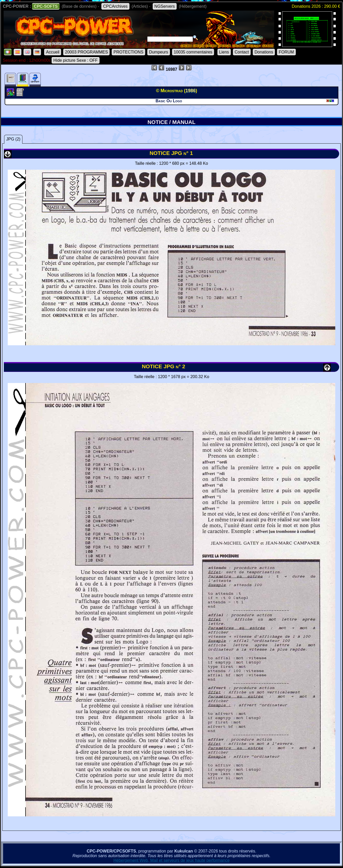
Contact (242, 52)
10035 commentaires (193, 52)
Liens (224, 52)
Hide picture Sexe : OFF (76, 60)
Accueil (53, 52)
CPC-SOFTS (46, 6)
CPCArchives (115, 6)
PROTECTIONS (128, 52)
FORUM (286, 52)
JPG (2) (13, 139)
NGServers (165, 6)
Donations (264, 52)
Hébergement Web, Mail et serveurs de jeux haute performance (172, 860)
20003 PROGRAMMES (86, 52)
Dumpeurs (159, 52)
